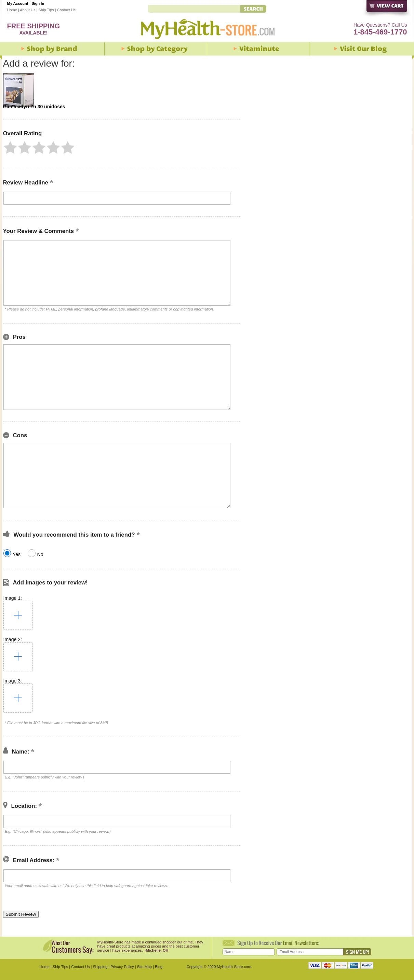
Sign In (38, 3)
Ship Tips (46, 10)
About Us (28, 10)
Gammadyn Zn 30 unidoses (34, 107)
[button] (10, 148)
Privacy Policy (122, 967)
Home (12, 10)
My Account (18, 3)
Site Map (144, 967)
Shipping (100, 967)
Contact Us (66, 10)
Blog (159, 967)
